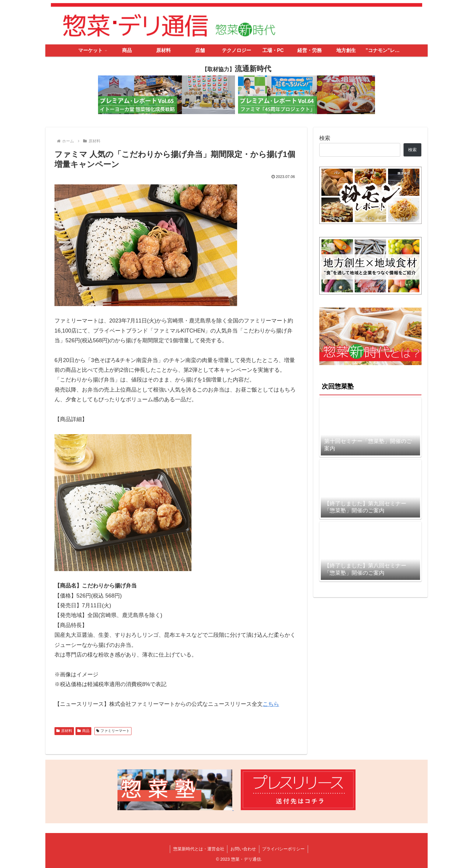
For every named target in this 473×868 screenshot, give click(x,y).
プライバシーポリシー (284, 849)
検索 (325, 138)
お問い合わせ (243, 849)
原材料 (64, 731)
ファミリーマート (113, 731)
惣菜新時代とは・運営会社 (198, 849)
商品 (83, 731)
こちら (271, 704)
